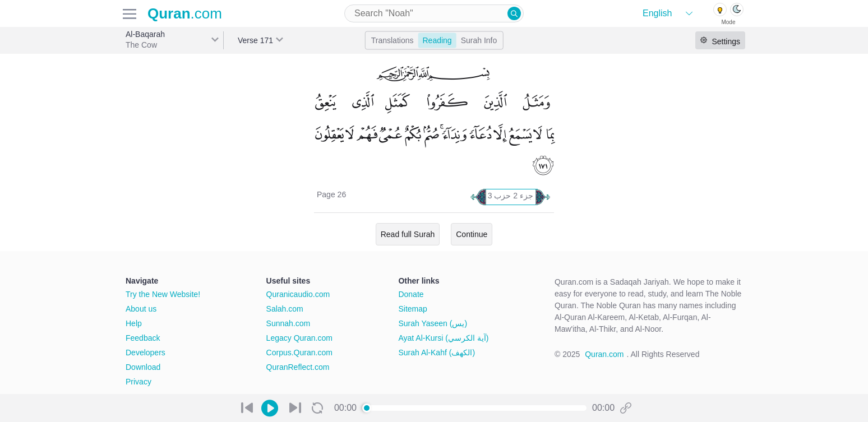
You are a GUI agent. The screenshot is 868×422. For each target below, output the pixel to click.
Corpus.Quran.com (299, 353)
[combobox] (434, 13)
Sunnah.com (288, 323)
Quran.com (604, 354)
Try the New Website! (163, 294)
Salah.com (285, 309)
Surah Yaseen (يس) (433, 323)
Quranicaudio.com (298, 294)
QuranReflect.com (298, 367)
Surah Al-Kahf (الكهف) (437, 353)
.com (185, 13)
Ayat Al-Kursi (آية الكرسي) (443, 338)
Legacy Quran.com (299, 338)
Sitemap (412, 309)
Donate (411, 294)
